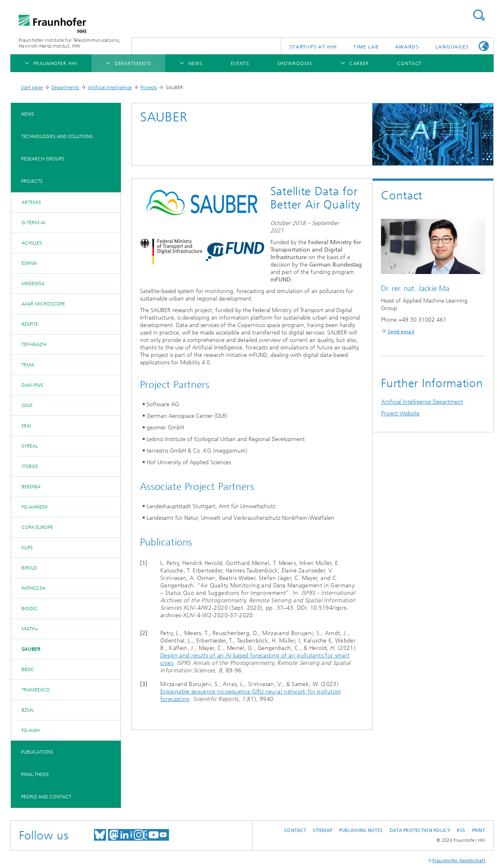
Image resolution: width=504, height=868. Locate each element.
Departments (65, 87)
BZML (28, 710)
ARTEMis (31, 202)
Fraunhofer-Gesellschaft (459, 861)
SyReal (30, 446)
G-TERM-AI (34, 223)
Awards (407, 47)
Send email (401, 332)
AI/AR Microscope (43, 304)
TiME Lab (366, 47)
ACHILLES (32, 243)
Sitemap (322, 830)
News (28, 114)
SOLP (27, 405)
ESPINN (29, 263)
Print (479, 830)
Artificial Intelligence (110, 87)
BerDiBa (31, 487)
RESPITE (30, 324)
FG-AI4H (31, 730)
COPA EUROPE (37, 527)
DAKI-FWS (32, 385)
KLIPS (27, 548)
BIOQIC (30, 609)
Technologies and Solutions (57, 136)
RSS (461, 830)
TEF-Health (34, 344)
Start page (32, 87)
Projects (149, 87)
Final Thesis (35, 774)
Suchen (479, 15)
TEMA (28, 365)
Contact (295, 830)
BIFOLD (29, 568)
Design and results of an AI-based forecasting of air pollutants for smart (255, 656)
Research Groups (43, 159)
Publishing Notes (361, 830)
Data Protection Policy (420, 830)
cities (167, 663)
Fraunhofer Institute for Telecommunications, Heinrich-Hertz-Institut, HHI (69, 43)
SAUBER (31, 649)
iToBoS (30, 466)
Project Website (400, 413)
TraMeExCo (36, 690)
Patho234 (33, 588)
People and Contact (46, 797)
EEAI (26, 426)
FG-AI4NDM (35, 507)
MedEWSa (33, 284)
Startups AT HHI (313, 47)
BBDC (28, 669)
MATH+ (30, 629)
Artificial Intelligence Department (422, 402)
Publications (37, 752)
